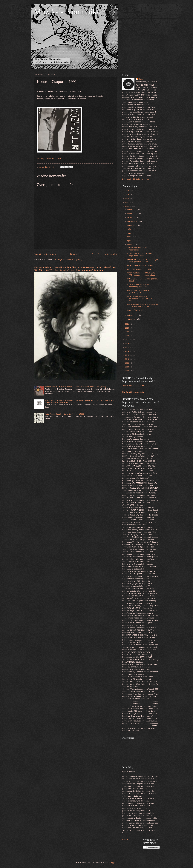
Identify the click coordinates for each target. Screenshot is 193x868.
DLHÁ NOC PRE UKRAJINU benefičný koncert (138, 286)
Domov (74, 254)
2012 (128, 359)
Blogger (112, 863)
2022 (128, 206)
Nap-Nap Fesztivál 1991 (49, 159)
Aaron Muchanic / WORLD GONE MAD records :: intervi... (141, 274)
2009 (128, 371)
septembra (132, 221)
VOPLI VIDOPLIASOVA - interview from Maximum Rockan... (143, 305)
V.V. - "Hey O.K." (136, 310)
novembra (132, 214)
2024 (128, 199)
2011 (128, 363)
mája (130, 237)
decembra (132, 210)
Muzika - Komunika (67, 12)
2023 (128, 203)
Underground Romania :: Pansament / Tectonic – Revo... (139, 299)
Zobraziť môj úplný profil (135, 179)
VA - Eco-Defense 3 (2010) (140, 266)
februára (132, 315)
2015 (128, 348)
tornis (125, 385)
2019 (128, 332)
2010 (128, 367)
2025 (128, 195)
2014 (128, 351)
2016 (128, 344)
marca (130, 245)
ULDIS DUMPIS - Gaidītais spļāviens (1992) (139, 255)
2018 (128, 336)
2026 (128, 191)
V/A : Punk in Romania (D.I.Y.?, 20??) (138, 292)
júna (130, 233)
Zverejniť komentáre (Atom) (69, 260)
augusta (131, 225)
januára (131, 319)
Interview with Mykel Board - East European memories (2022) (76, 387)
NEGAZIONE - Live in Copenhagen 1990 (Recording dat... (143, 261)
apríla (131, 241)
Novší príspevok (45, 254)
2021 (128, 324)
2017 (128, 340)
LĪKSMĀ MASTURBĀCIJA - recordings (138, 249)
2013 (128, 355)
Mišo (141, 79)
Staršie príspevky (104, 254)
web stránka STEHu (137, 385)
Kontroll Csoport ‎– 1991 (139, 269)
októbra (131, 217)
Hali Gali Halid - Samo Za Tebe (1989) (65, 414)
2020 (128, 328)
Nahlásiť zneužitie (133, 392)
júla (130, 229)
